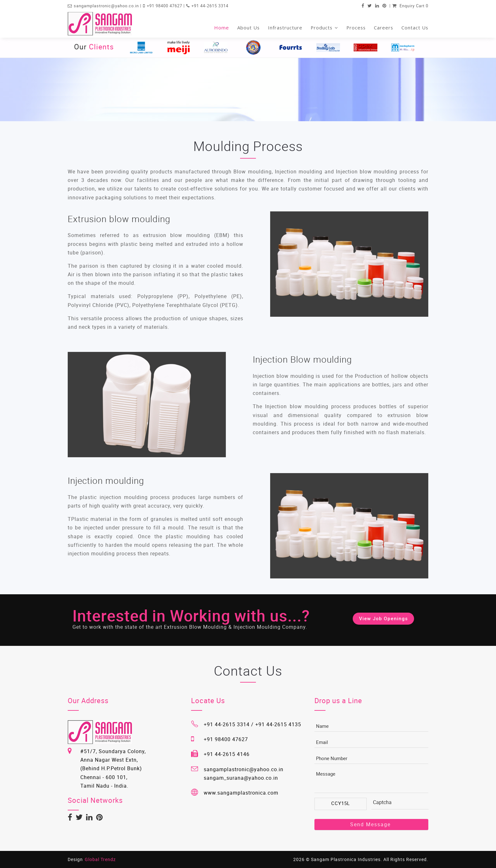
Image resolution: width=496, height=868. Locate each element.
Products (324, 28)
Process (356, 28)
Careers (384, 28)
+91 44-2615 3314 (210, 6)
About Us (248, 28)
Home (222, 28)
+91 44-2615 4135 (278, 724)
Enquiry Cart (410, 6)
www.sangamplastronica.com (241, 793)
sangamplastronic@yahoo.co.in (107, 6)
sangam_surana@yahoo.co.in (241, 778)
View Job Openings (383, 619)
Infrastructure (285, 28)
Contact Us (415, 28)
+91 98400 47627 (165, 6)
